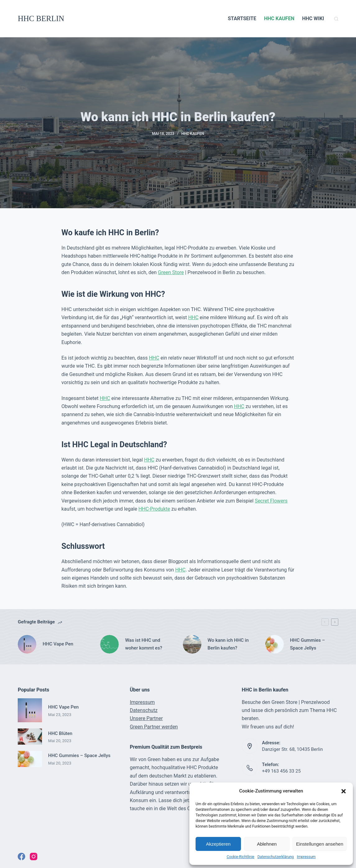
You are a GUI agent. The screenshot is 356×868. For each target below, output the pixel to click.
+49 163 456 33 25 (282, 771)
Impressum (306, 857)
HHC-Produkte (154, 509)
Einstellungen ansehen (320, 844)
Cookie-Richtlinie (240, 857)
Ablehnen (267, 844)
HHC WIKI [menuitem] (313, 18)
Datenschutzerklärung (276, 857)
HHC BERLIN (41, 18)
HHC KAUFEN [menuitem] (279, 18)
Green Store (171, 272)
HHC (193, 317)
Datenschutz (143, 710)
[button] (344, 791)
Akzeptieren (218, 844)
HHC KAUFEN (193, 134)
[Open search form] (336, 19)
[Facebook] (21, 857)
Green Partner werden (154, 727)
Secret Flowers (271, 501)
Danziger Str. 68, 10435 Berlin (293, 749)
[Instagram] (34, 857)
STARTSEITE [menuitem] (242, 18)
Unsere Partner (146, 718)
